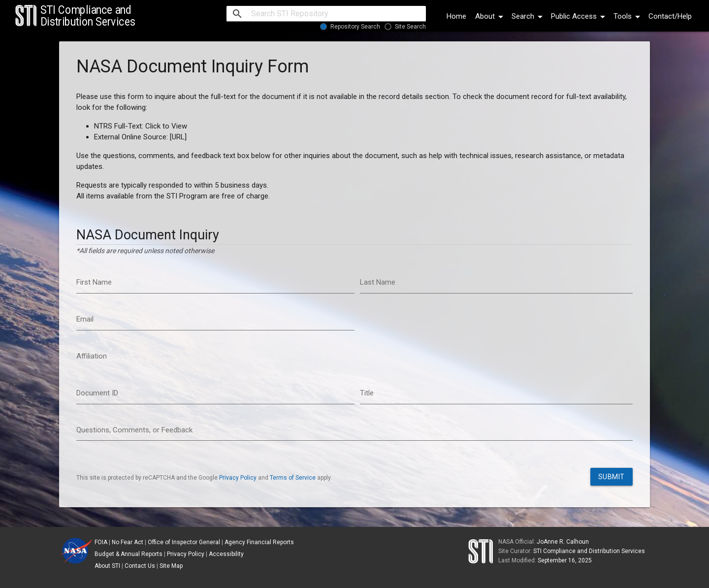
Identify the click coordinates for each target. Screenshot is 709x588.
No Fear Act (128, 542)
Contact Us (140, 566)
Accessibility (226, 554)
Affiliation (92, 356)
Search (529, 16)
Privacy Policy (238, 478)
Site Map (171, 566)
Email (85, 319)
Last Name (378, 282)
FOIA (101, 542)
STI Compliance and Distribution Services (589, 551)
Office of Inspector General (184, 542)
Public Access (580, 16)
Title (367, 393)
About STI (107, 566)
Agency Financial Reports (259, 542)
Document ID (97, 393)
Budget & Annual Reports (129, 554)
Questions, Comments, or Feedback (134, 430)
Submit (612, 477)
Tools (628, 16)
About (491, 16)
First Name (94, 282)
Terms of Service (293, 478)
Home (456, 16)
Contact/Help (670, 16)
